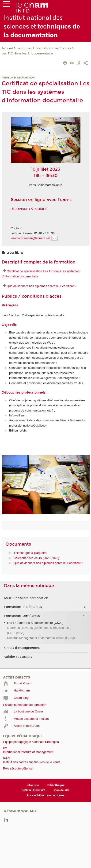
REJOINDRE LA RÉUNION (29, 209)
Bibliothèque (56, 785)
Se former (24, 48)
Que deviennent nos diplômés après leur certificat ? (42, 286)
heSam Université (33, 790)
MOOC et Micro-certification (26, 598)
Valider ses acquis (18, 657)
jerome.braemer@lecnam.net (31, 238)
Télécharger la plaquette (30, 553)
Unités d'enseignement (22, 648)
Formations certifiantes (53, 48)
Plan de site (62, 790)
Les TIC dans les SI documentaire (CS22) (35, 623)
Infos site (33, 785)
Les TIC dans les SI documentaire (27, 53)
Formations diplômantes (23, 607)
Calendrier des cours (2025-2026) (36, 558)
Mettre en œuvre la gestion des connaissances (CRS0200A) (39, 630)
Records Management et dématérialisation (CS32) (41, 638)
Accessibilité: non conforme (46, 795)
